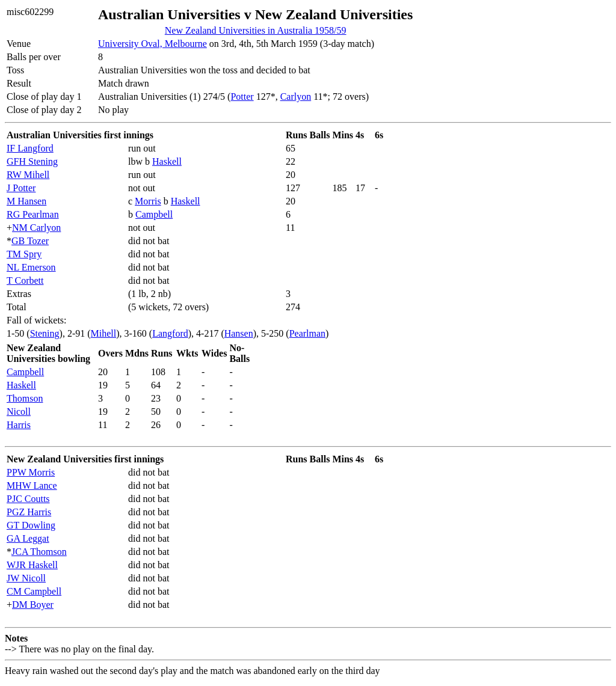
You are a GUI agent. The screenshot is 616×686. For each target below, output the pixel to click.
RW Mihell (28, 175)
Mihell (104, 333)
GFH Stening (32, 161)
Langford (170, 333)
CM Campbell (34, 591)
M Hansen (26, 201)
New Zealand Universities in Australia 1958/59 (256, 30)
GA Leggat (28, 538)
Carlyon (296, 96)
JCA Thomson (39, 552)
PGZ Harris (29, 512)
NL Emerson (31, 267)
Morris (148, 201)
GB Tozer (30, 241)
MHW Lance (32, 485)
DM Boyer (33, 605)
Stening (45, 333)
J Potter (21, 188)
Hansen (239, 333)
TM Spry (24, 254)
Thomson (25, 398)
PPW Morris (31, 472)
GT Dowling (31, 525)
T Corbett (25, 280)
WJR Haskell (32, 565)
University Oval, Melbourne (152, 44)
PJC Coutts (28, 499)
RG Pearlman (33, 214)
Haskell (167, 161)
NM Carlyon (36, 228)
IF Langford (30, 148)
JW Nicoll (26, 578)
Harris (19, 425)
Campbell (154, 214)
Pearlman (307, 333)
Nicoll (19, 412)
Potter (242, 96)
